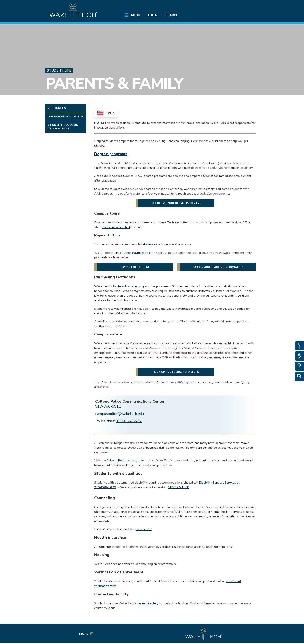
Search (172, 15)
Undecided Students (65, 116)
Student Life (59, 71)
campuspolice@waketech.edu (120, 414)
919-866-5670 (105, 487)
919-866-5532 (129, 421)
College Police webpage (123, 461)
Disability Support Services (218, 483)
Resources (57, 108)
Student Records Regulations (63, 127)
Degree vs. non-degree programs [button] (177, 203)
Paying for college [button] (135, 267)
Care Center (144, 529)
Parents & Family (114, 83)
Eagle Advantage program (131, 286)
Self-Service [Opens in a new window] (149, 244)
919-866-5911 (108, 406)
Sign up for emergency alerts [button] (177, 372)
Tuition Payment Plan (137, 253)
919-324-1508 (178, 487)
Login (153, 15)
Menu (136, 15)
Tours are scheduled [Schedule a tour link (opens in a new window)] (116, 227)
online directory (148, 603)
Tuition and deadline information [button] (218, 267)
